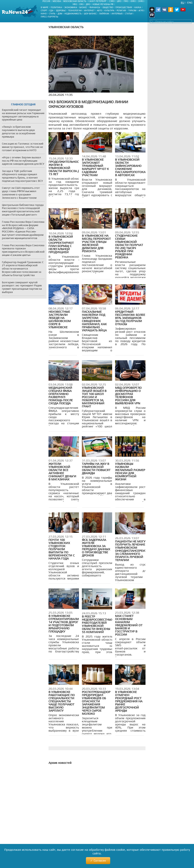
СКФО (141, 1)
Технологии (75, 10)
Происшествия (124, 7)
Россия (46, 1)
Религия (121, 10)
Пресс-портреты (49, 17)
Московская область (75, 1)
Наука (138, 7)
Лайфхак (104, 14)
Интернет (89, 10)
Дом (60, 14)
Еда (51, 10)
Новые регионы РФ (103, 4)
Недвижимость (73, 14)
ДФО (88, 4)
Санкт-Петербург (98, 1)
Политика (56, 7)
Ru (183, 3)
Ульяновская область (66, 27)
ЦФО (119, 1)
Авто (99, 10)
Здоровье (61, 10)
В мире (45, 7)
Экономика (71, 7)
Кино (44, 14)
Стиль (52, 14)
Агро (141, 10)
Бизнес (83, 7)
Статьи (129, 14)
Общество (108, 7)
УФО (75, 4)
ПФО (126, 1)
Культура (109, 10)
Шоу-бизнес (90, 14)
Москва (57, 1)
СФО (81, 4)
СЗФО (112, 1)
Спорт (44, 10)
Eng (190, 3)
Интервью (117, 14)
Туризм (132, 10)
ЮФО (133, 1)
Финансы (95, 7)
